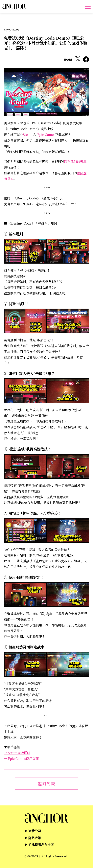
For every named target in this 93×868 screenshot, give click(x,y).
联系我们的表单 (75, 161)
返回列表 (47, 784)
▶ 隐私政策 (33, 838)
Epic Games (46, 135)
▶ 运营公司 (33, 831)
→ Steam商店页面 (17, 753)
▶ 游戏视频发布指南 (39, 845)
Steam (28, 135)
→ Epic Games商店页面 (21, 759)
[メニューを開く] (88, 6)
